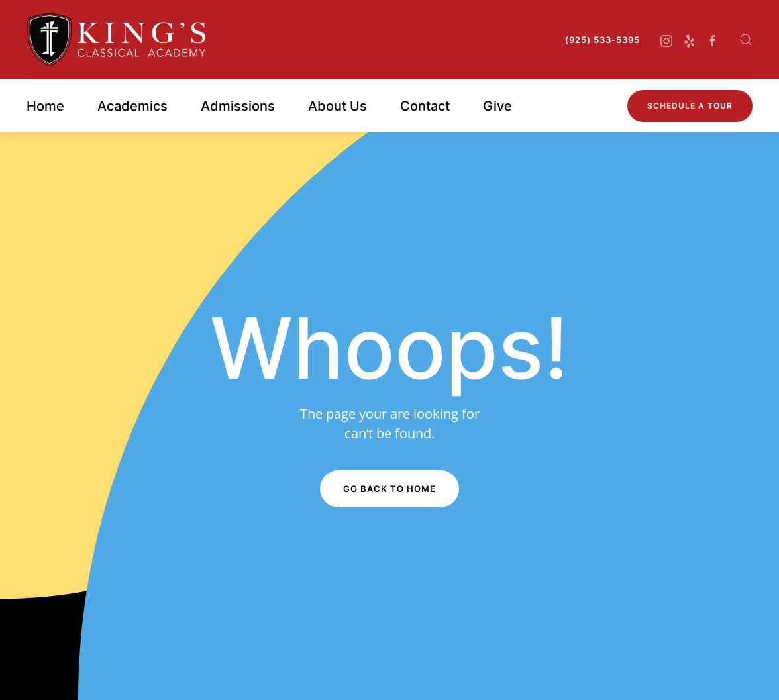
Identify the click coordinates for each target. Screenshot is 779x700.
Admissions (238, 106)
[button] (746, 40)
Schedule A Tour (690, 106)
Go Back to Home (389, 489)
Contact (425, 106)
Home (45, 106)
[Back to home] (116, 40)
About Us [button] (338, 106)
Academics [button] (132, 106)
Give (497, 106)
